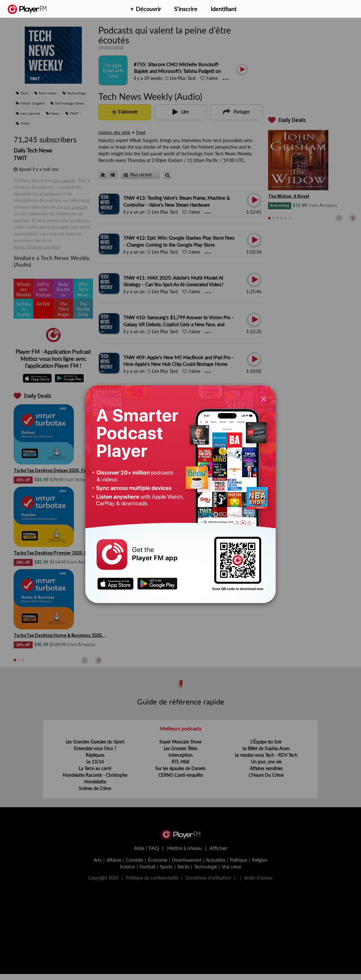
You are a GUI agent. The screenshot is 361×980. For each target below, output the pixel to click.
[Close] (264, 399)
